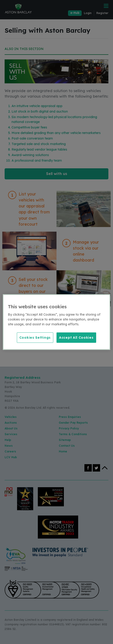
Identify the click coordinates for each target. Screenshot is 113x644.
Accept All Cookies (76, 337)
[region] (56, 322)
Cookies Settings (35, 337)
